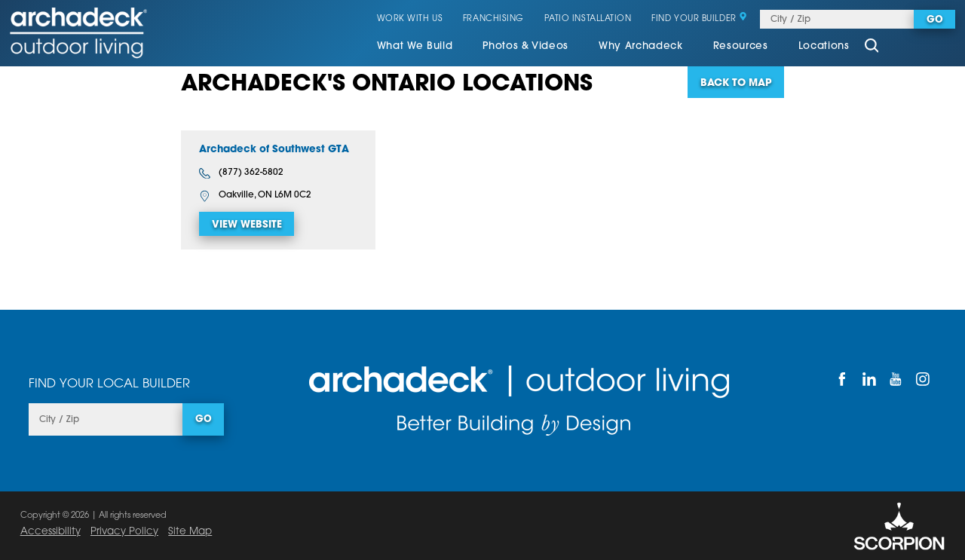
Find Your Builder (699, 19)
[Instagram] (923, 379)
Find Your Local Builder (109, 384)
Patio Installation (588, 19)
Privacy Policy (124, 532)
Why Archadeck (641, 46)
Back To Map (736, 83)
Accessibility (51, 532)
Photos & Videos (525, 46)
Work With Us (410, 19)
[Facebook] (843, 379)
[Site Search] (872, 47)
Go (935, 20)
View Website (247, 225)
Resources (741, 46)
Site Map (190, 532)
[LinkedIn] (869, 379)
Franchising (493, 19)
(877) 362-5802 (241, 174)
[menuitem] (415, 47)
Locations (824, 46)
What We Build (415, 46)
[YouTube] (896, 379)
